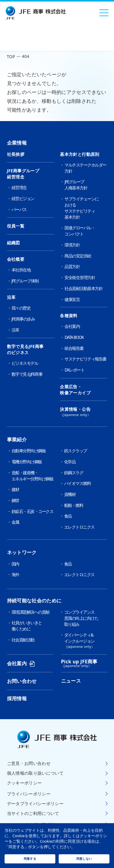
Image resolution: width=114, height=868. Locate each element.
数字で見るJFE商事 (27, 374)
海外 (15, 574)
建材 (15, 489)
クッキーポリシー (24, 783)
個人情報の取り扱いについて (35, 773)
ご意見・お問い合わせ (29, 763)
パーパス (19, 209)
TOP (11, 57)
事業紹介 (17, 439)
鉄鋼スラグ (74, 473)
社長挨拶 (16, 154)
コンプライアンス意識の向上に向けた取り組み (81, 618)
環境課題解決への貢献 (31, 612)
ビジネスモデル (25, 363)
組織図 (14, 243)
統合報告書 (74, 348)
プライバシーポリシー (29, 794)
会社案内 (72, 326)
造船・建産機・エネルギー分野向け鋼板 (33, 476)
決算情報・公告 (83, 412)
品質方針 (72, 266)
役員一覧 (16, 226)
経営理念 (19, 187)
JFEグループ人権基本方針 (76, 185)
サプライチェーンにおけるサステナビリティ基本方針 (82, 208)
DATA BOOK (74, 337)
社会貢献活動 (23, 640)
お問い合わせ (22, 681)
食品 (68, 516)
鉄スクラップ (76, 451)
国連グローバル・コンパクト (80, 231)
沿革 (11, 297)
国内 (15, 564)
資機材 (70, 494)
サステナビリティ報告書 (85, 359)
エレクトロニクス (79, 527)
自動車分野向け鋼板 (29, 451)
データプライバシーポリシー (35, 804)
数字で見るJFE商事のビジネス (25, 350)
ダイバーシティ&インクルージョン (86, 640)
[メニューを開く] (104, 13)
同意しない (84, 859)
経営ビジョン (23, 198)
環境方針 (72, 245)
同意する (30, 859)
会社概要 (16, 259)
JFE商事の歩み (23, 319)
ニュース (71, 681)
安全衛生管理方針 (80, 277)
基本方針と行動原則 (79, 154)
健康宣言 (72, 299)
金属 (15, 522)
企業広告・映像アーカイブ (75, 390)
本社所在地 (21, 270)
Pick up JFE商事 (79, 662)
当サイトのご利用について (33, 813)
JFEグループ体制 (25, 281)
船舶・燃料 (74, 505)
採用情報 (17, 698)
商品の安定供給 (78, 256)
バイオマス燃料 (78, 483)
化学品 (70, 462)
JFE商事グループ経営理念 (23, 174)
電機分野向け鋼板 (27, 462)
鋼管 (15, 500)
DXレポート (74, 370)
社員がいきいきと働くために (27, 626)
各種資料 (69, 316)
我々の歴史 (21, 308)
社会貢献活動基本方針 (83, 288)
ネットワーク (22, 552)
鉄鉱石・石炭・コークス (33, 511)
